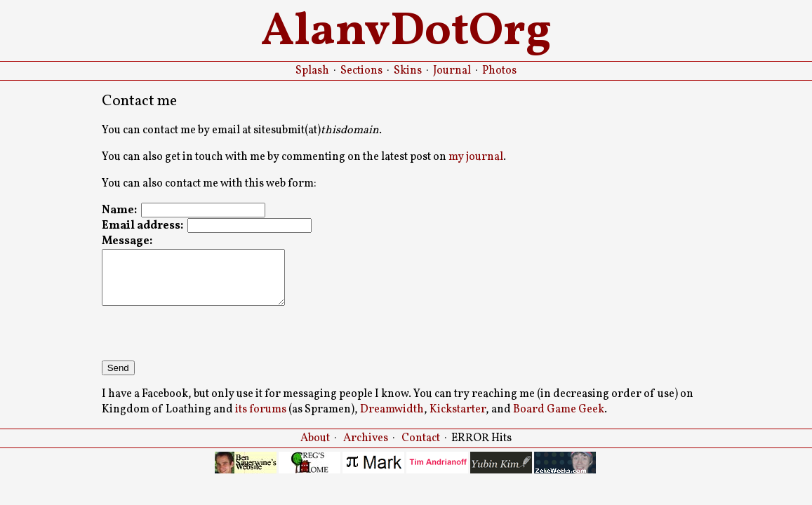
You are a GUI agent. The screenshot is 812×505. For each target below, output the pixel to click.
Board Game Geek (559, 420)
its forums (261, 420)
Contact (421, 449)
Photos (499, 71)
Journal (452, 71)
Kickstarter (458, 420)
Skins (408, 71)
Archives (366, 449)
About (315, 449)
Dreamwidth (392, 420)
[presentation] (208, 344)
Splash (312, 71)
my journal (476, 157)
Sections (361, 71)
